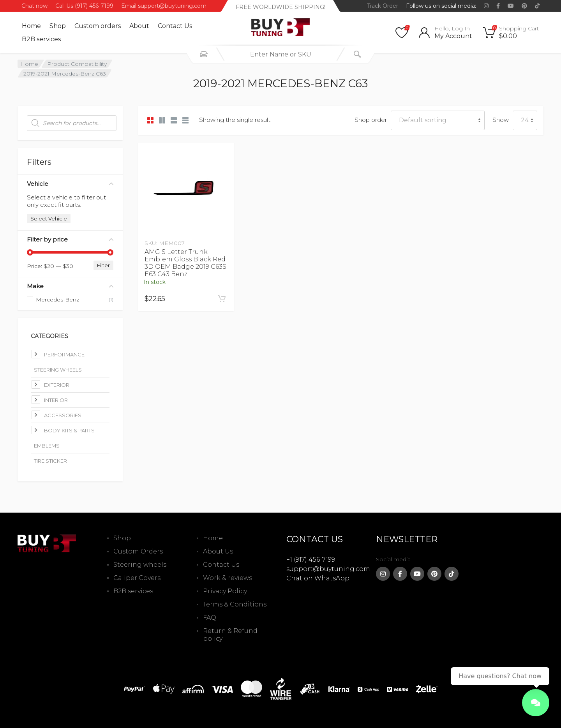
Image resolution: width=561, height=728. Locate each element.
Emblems (47, 446)
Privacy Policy (225, 591)
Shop (58, 26)
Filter (103, 265)
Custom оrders (98, 26)
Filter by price (70, 239)
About (139, 26)
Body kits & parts (69, 430)
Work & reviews (228, 578)
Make (70, 286)
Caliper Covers (137, 578)
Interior (56, 400)
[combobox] (280, 54)
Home (31, 26)
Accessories (63, 415)
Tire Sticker (50, 461)
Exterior (57, 385)
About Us (218, 551)
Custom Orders (138, 551)
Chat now (34, 6)
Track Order (383, 6)
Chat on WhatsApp (318, 578)
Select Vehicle (49, 219)
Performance (64, 354)
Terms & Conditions (235, 604)
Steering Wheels (58, 370)
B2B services (41, 39)
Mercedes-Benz (57, 300)
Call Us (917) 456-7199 (84, 6)
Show (501, 120)
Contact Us (175, 26)
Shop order (371, 120)
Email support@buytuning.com (164, 6)
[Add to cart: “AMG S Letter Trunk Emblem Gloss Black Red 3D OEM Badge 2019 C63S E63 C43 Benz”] (222, 299)
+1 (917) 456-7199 (311, 560)
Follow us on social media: (441, 6)
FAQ (210, 618)
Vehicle (70, 184)
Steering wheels (140, 565)
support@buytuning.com (328, 569)
